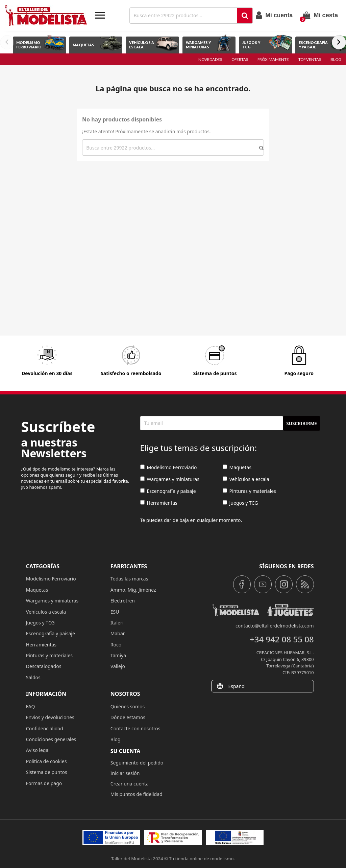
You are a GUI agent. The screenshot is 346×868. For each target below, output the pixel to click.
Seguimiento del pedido (137, 763)
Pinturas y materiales (249, 491)
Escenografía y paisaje (168, 491)
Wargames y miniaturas (170, 479)
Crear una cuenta (130, 784)
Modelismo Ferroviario (169, 467)
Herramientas (159, 503)
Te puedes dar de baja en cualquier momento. (191, 520)
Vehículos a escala (246, 479)
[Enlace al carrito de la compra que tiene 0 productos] (320, 15)
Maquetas (237, 467)
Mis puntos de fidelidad (137, 794)
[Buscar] (184, 16)
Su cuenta (126, 751)
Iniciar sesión (125, 773)
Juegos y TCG (240, 503)
